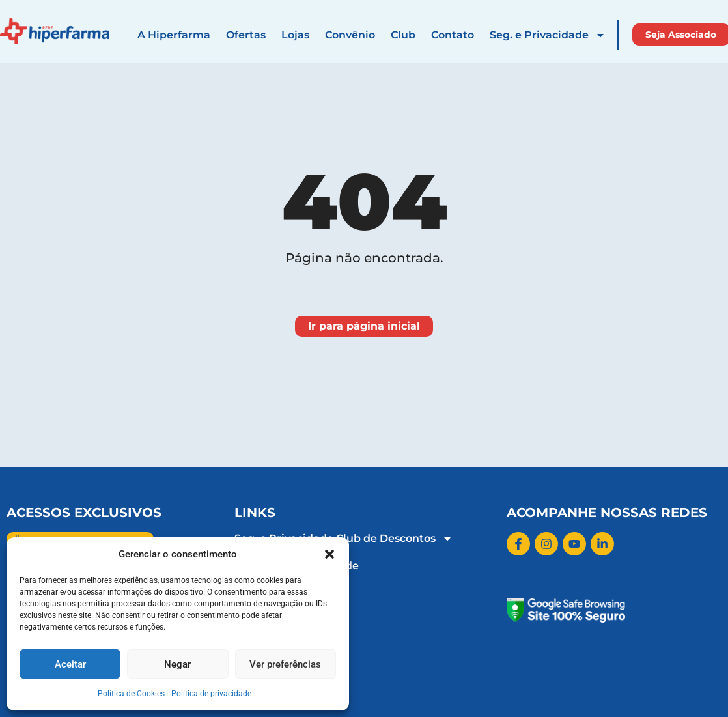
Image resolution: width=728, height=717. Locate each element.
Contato (453, 35)
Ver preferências (285, 664)
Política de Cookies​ (131, 694)
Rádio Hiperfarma (283, 620)
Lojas (295, 35)
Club (403, 35)
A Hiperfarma (174, 35)
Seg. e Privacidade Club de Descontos (343, 539)
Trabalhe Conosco (282, 593)
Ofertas (246, 35)
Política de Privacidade (297, 566)
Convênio (350, 35)
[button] (329, 554)
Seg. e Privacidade (548, 35)
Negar (177, 664)
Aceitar (70, 664)
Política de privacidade (211, 694)
